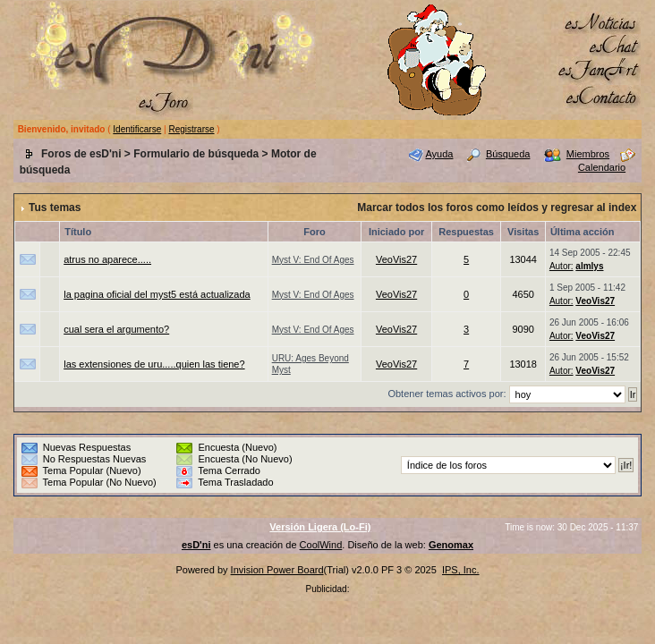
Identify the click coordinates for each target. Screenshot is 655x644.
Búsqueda (508, 154)
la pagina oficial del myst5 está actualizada (157, 294)
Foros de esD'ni (81, 154)
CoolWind (321, 545)
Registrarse (191, 129)
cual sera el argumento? (116, 329)
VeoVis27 (396, 259)
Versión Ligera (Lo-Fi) (320, 527)
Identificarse (137, 129)
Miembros (588, 154)
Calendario (602, 167)
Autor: (561, 266)
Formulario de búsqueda (196, 154)
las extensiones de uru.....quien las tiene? (154, 364)
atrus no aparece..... (107, 259)
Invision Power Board (277, 570)
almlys (589, 266)
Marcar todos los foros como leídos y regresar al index (497, 208)
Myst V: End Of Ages (313, 260)
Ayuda (439, 154)
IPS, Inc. (461, 570)
